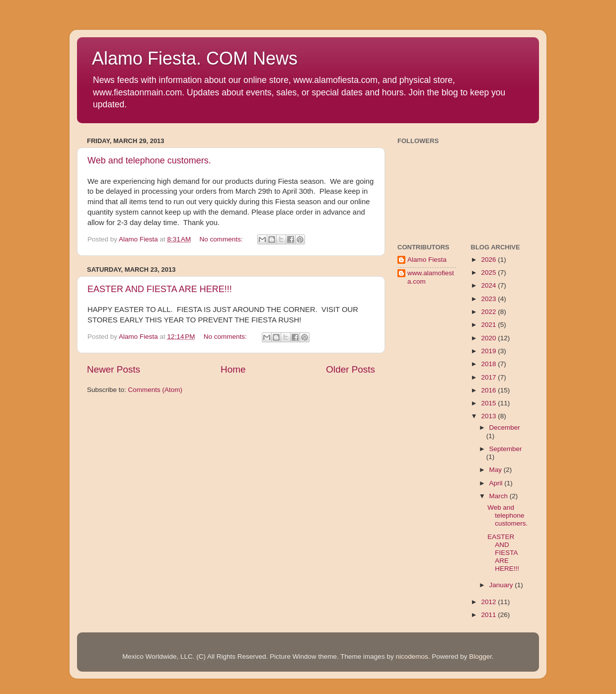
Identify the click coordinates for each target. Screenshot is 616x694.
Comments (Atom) (155, 390)
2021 (489, 325)
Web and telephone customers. (149, 160)
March (500, 496)
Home (233, 369)
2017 (489, 377)
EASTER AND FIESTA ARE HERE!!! (160, 289)
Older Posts (350, 369)
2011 (489, 615)
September (506, 449)
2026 (489, 260)
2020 (489, 338)
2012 (489, 602)
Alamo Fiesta (427, 260)
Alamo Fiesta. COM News (195, 58)
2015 (489, 403)
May (497, 470)
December (505, 427)
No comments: (222, 239)
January (502, 585)
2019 (489, 351)
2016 (489, 390)
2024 (489, 285)
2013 (489, 416)
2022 (489, 312)
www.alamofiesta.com (431, 277)
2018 (489, 364)
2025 (489, 272)
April (497, 483)
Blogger (480, 656)
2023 (489, 299)
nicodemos (412, 656)
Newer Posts (114, 369)
